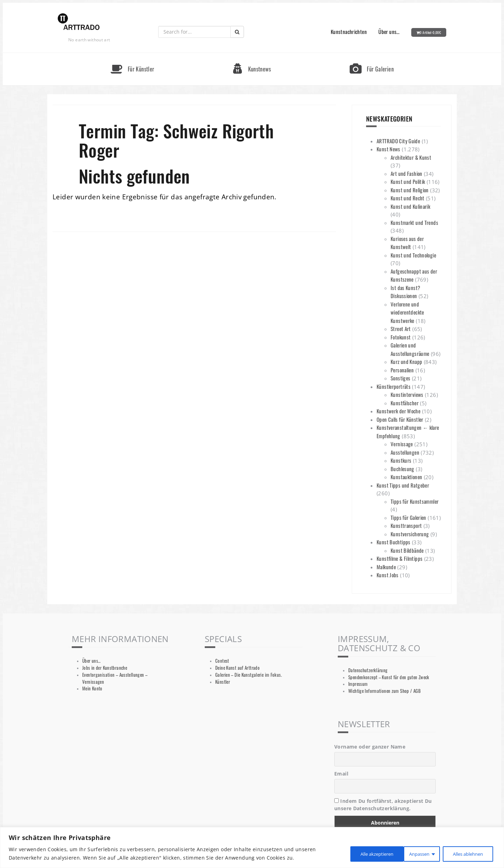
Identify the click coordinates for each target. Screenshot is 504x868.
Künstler (223, 682)
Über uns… (389, 32)
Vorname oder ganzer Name (370, 747)
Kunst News (388, 149)
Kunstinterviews (407, 394)
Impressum (358, 684)
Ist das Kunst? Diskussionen (405, 292)
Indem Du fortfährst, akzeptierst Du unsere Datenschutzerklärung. (383, 805)
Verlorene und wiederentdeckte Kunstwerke (407, 312)
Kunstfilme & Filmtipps (400, 558)
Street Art (401, 329)
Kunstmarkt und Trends (414, 222)
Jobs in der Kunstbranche (105, 668)
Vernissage (402, 444)
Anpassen (354, 853)
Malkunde (386, 567)
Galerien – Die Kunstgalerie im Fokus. (248, 675)
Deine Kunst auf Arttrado (237, 668)
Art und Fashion (407, 173)
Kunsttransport (406, 525)
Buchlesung (402, 469)
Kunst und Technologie (413, 255)
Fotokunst (401, 337)
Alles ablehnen (407, 853)
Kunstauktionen (406, 477)
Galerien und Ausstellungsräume (410, 349)
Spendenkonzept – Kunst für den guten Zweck (389, 677)
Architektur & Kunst (411, 157)
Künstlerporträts (394, 386)
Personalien (402, 370)
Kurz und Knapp (406, 361)
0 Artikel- (430, 32)
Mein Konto (92, 688)
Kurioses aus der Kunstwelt (407, 243)
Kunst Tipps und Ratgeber (403, 485)
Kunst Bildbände (407, 550)
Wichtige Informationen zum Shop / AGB (384, 691)
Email (341, 774)
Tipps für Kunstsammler (415, 501)
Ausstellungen (405, 452)
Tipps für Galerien (408, 517)
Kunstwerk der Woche (398, 411)
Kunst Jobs (388, 575)
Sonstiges (400, 378)
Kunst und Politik (408, 181)
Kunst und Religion (410, 190)
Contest (222, 661)
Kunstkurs (401, 460)
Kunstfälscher (405, 403)
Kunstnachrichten (349, 32)
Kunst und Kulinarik (410, 206)
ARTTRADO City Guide (398, 141)
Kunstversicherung (410, 534)
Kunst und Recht (408, 198)
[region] (252, 848)
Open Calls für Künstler (400, 419)
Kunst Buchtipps (394, 542)
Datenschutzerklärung (368, 670)
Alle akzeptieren (466, 853)
